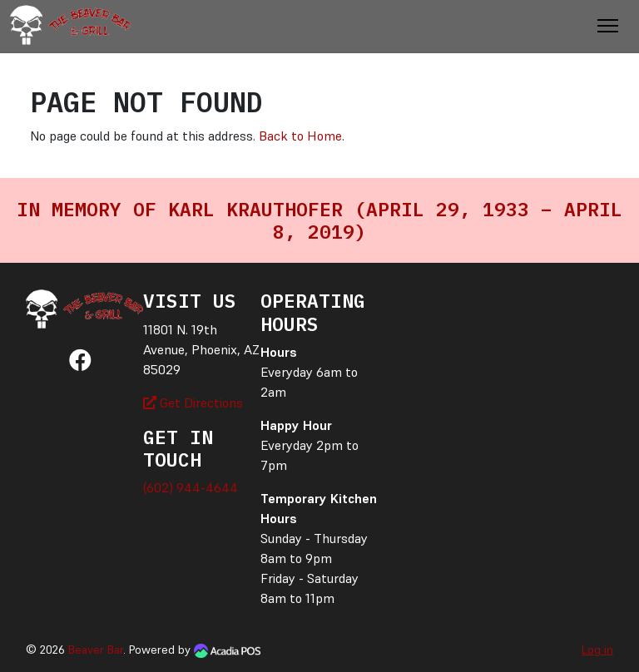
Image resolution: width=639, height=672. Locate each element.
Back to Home (300, 136)
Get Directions (193, 403)
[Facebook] (80, 363)
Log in (597, 650)
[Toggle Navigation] (608, 26)
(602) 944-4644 (191, 487)
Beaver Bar (96, 650)
